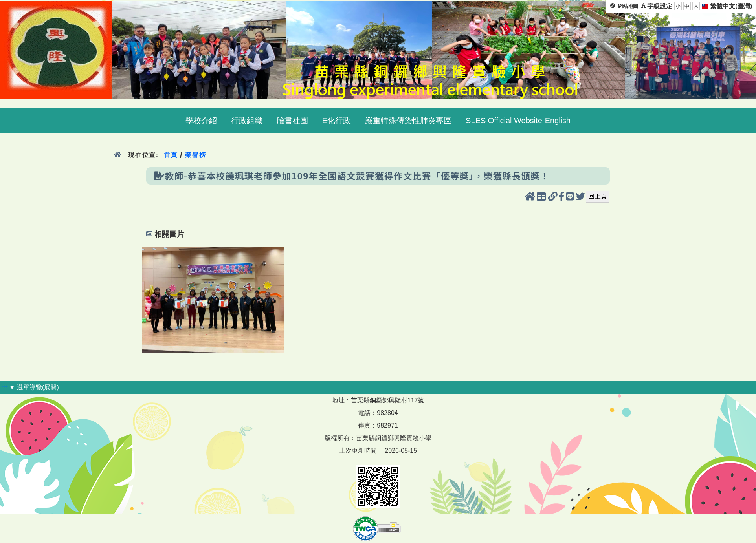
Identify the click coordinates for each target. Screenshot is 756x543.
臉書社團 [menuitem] (292, 121)
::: (5, 387)
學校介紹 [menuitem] (201, 121)
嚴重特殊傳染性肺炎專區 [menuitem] (408, 121)
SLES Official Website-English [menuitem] (518, 121)
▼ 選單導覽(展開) (34, 387)
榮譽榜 (195, 155)
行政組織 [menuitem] (247, 121)
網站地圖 (628, 6)
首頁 (171, 155)
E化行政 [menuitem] (337, 121)
